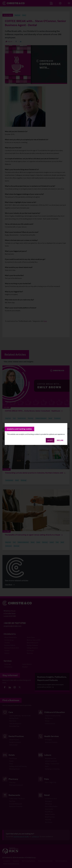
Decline (60, 440)
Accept (50, 440)
